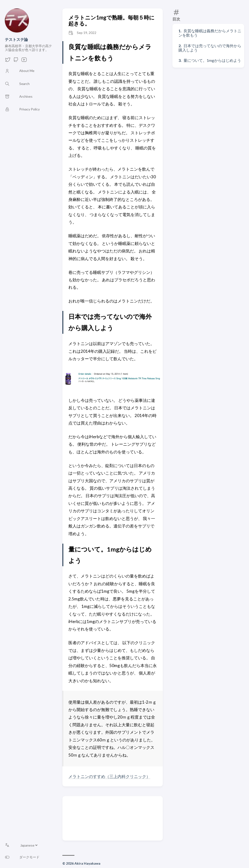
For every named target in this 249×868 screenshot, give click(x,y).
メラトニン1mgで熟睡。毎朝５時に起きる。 (111, 20)
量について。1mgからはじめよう (212, 60)
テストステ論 (16, 39)
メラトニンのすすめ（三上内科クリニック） (109, 776)
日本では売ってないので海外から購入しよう (210, 48)
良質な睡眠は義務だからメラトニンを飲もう (210, 33)
